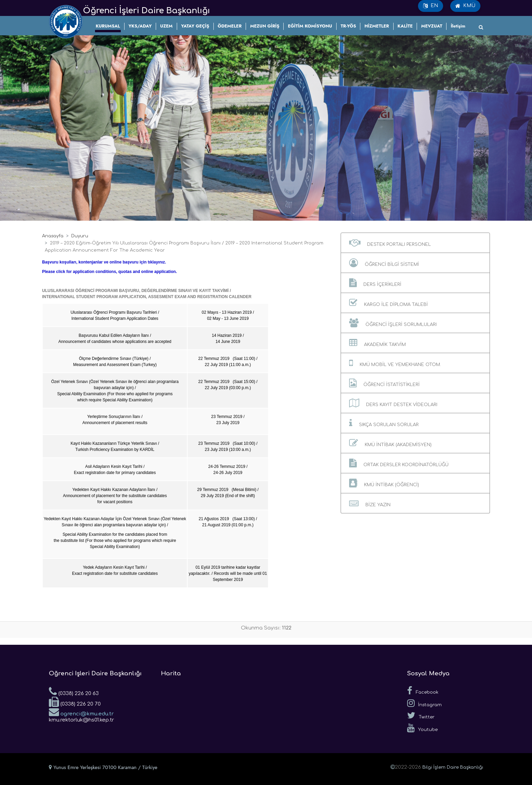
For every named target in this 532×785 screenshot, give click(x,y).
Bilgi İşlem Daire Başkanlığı (453, 767)
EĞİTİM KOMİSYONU (310, 26)
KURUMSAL (108, 26)
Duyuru (80, 236)
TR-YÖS (348, 26)
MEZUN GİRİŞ (265, 26)
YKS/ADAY (140, 26)
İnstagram (424, 703)
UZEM (166, 26)
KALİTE (405, 26)
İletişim (458, 26)
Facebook (423, 691)
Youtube (422, 728)
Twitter (421, 715)
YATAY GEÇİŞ (195, 26)
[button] (415, 243)
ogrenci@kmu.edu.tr (81, 712)
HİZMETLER (377, 26)
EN (431, 6)
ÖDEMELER (230, 26)
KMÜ (465, 6)
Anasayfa (53, 236)
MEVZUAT (432, 26)
